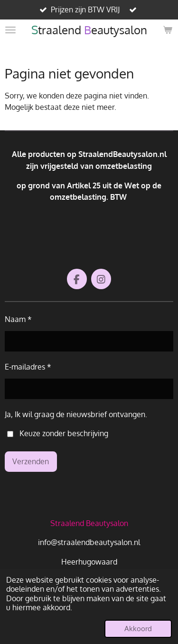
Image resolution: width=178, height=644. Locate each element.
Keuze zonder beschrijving (58, 433)
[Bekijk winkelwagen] (168, 30)
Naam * (18, 319)
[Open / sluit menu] (10, 30)
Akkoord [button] (138, 628)
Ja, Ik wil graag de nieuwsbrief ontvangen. (76, 414)
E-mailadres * (28, 366)
